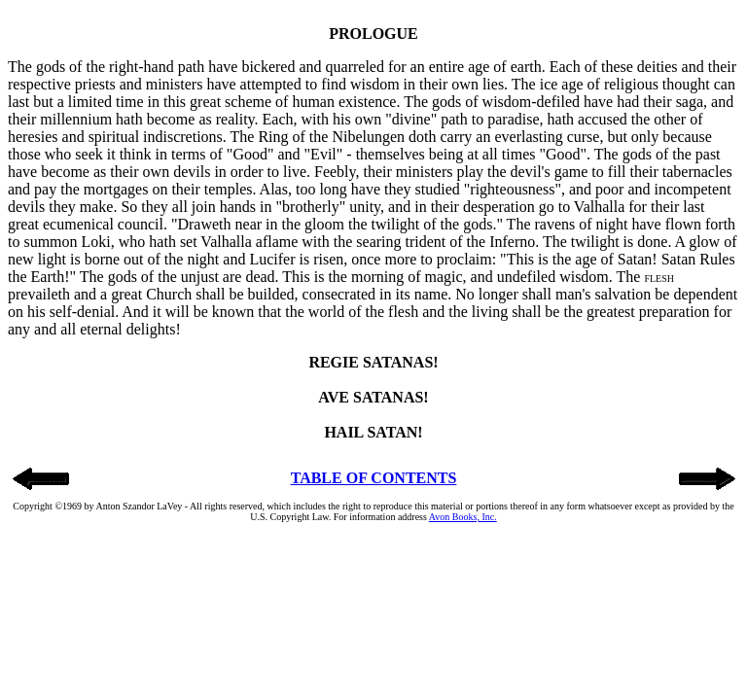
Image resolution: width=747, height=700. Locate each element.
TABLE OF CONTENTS (374, 478)
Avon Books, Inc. (463, 517)
